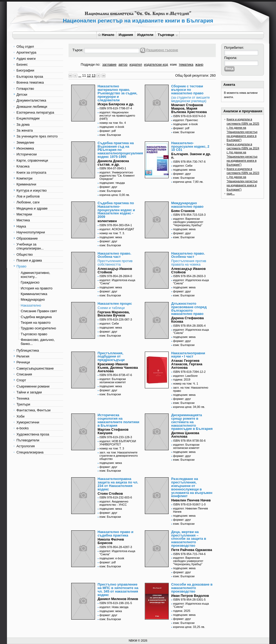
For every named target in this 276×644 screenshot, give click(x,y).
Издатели (145, 35)
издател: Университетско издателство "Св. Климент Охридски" (117, 176)
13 (93, 75)
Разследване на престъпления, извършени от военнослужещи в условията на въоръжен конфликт (192, 487)
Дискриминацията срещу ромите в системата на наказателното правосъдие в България (192, 422)
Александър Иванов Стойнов (115, 270)
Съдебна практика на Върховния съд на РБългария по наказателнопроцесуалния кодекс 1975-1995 (120, 150)
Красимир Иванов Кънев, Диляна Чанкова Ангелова (118, 368)
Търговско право (34, 334)
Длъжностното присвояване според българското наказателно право (189, 309)
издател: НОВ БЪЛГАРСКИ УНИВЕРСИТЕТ (118, 443)
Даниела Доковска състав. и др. (113, 163)
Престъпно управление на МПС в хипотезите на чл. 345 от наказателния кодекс (118, 589)
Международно (33, 299)
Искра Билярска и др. (116, 104)
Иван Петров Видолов (190, 596)
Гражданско (30, 282)
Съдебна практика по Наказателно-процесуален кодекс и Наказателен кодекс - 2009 (116, 210)
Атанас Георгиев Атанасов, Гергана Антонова (187, 364)
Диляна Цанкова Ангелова (185, 435)
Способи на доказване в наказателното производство (192, 588)
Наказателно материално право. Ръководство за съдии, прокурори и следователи (118, 93)
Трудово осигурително (39, 328)
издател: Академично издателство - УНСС (114, 503)
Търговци (168, 35)
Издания (126, 35)
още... (231, 193)
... (80, 75)
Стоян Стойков (110, 494)
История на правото (37, 288)
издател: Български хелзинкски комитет (113, 381)
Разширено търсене (162, 50)
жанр (199, 64)
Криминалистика (34, 294)
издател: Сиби (183, 166)
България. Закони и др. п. (191, 156)
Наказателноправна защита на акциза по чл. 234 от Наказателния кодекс (118, 484)
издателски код (156, 64)
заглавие (109, 64)
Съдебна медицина (36, 317)
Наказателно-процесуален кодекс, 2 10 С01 (190, 146)
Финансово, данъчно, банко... (38, 342)
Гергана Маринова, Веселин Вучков (114, 314)
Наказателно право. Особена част (115, 255)
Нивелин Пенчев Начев (191, 500)
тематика (186, 64)
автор (123, 64)
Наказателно (31, 305)
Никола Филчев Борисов (111, 541)
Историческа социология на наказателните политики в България (119, 420)
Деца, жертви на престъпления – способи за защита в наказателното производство (189, 539)
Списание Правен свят (39, 311)
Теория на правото (36, 323)
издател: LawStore (186, 376)
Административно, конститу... (36, 275)
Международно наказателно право (188, 205)
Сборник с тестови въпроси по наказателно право (188, 90)
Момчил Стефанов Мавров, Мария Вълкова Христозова (189, 108)
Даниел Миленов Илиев (118, 599)
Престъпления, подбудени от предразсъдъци (111, 357)
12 (89, 75)
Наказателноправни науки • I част (188, 355)
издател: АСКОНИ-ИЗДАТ (117, 229)
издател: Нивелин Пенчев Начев (191, 510)
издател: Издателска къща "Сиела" (118, 282)
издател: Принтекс (186, 120)
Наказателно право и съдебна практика (116, 534)
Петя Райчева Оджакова (192, 550)
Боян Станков (183, 211)
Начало (106, 35)
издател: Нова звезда (114, 607)
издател (136, 64)
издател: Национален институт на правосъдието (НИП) (117, 116)
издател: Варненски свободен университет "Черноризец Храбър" (188, 222)
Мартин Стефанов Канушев (113, 431)
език (173, 64)
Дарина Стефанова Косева (188, 320)
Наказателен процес (115, 304)
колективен (107, 221)
